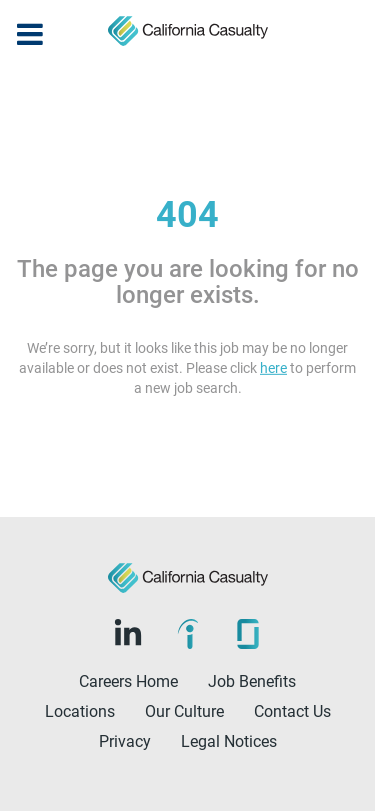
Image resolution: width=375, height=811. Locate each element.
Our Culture (184, 711)
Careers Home (128, 681)
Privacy (125, 741)
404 (187, 215)
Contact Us (292, 711)
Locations (80, 711)
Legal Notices (229, 741)
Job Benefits (252, 681)
